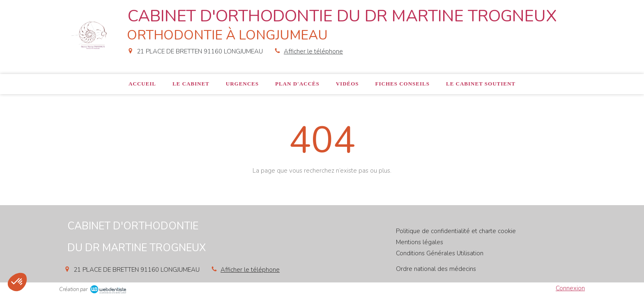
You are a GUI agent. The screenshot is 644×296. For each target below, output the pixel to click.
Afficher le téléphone (313, 51)
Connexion (570, 288)
